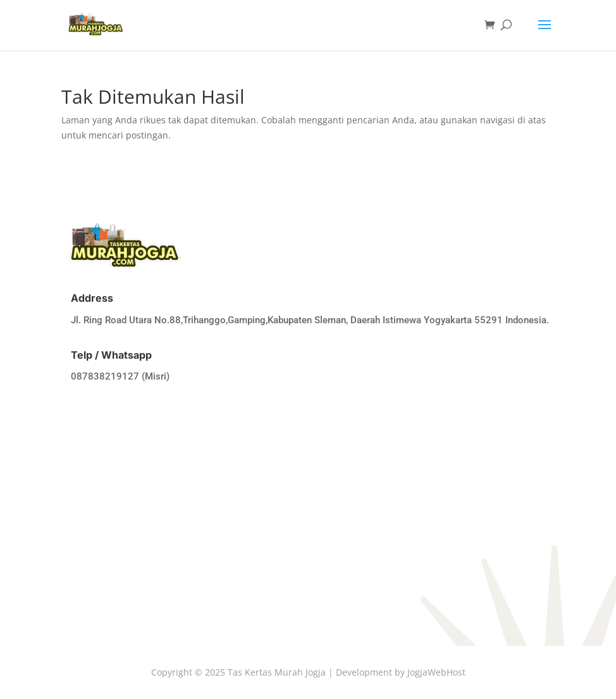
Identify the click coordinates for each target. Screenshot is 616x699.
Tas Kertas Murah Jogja (277, 672)
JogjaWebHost (436, 672)
